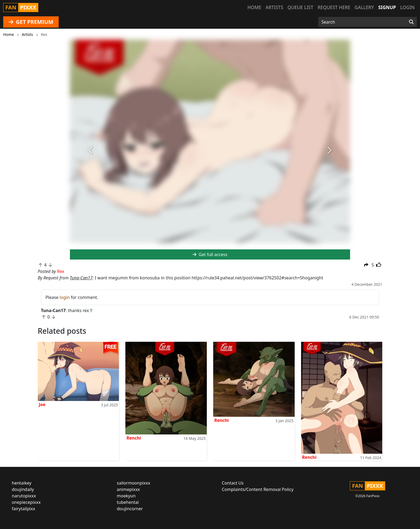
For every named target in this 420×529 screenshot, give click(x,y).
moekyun (126, 496)
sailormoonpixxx (134, 483)
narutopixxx (24, 496)
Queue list (300, 7)
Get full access (210, 254)
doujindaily (23, 489)
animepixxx (128, 489)
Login (407, 7)
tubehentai (128, 502)
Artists (274, 7)
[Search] (411, 22)
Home (254, 7)
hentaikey (22, 483)
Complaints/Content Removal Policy (258, 489)
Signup (387, 7)
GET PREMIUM (31, 22)
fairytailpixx (23, 509)
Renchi (134, 438)
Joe (42, 404)
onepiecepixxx (26, 502)
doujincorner (130, 509)
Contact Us (233, 483)
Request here (334, 7)
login (65, 297)
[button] (91, 151)
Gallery (364, 7)
